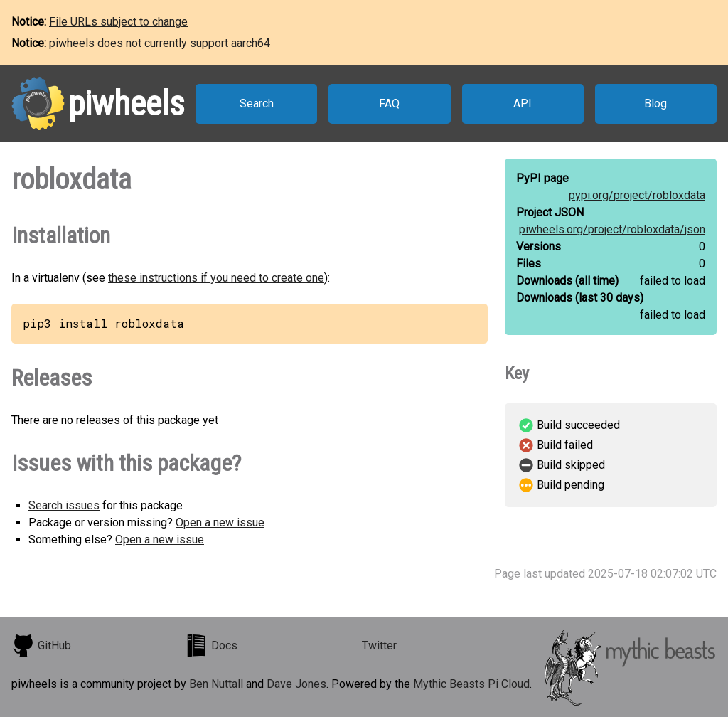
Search (257, 103)
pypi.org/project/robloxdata (637, 195)
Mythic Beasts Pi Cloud (471, 684)
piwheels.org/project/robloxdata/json (612, 229)
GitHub (41, 646)
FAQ (389, 103)
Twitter (379, 646)
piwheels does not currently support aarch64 (160, 43)
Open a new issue (220, 522)
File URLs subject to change (118, 22)
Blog (655, 103)
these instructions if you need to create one (216, 278)
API (523, 103)
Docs (211, 646)
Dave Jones (296, 684)
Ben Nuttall (216, 684)
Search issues (64, 505)
